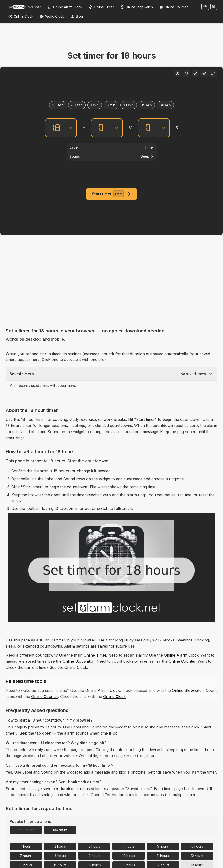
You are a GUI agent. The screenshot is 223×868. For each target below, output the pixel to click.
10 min (129, 105)
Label (74, 147)
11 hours (163, 856)
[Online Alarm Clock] (65, 7)
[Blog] (77, 16)
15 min (147, 105)
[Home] (24, 7)
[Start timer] (111, 194)
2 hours (60, 846)
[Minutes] (101, 128)
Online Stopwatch (79, 661)
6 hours (197, 846)
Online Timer (95, 655)
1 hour (26, 846)
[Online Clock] (21, 16)
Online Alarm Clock (181, 655)
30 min (165, 105)
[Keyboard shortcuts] (177, 73)
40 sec (77, 105)
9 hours (94, 856)
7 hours (26, 856)
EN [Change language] (205, 6)
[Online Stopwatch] (137, 7)
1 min (95, 105)
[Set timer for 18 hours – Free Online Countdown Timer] (111, 568)
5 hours (163, 846)
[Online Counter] (174, 7)
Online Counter (182, 661)
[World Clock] (52, 16)
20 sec (58, 105)
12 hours (197, 856)
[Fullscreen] (213, 73)
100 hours (60, 830)
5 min (111, 105)
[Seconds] (148, 128)
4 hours (129, 846)
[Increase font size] (204, 73)
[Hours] (55, 128)
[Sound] (112, 156)
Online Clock (76, 667)
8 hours (60, 856)
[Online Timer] (101, 7)
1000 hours (26, 830)
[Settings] (214, 6)
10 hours (129, 856)
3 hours (94, 846)
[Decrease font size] (195, 73)
